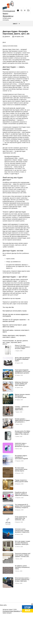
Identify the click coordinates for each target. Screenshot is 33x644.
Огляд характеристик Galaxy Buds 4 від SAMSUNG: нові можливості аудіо (21, 534)
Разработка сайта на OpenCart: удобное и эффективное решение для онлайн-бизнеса (22, 510)
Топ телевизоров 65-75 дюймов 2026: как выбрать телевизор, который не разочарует (23, 522)
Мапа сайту (3, 621)
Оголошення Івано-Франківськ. (11, 627)
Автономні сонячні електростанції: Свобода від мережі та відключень (22, 546)
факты (20, 358)
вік (16, 356)
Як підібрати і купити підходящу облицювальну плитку (22, 583)
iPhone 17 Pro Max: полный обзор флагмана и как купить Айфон (22, 362)
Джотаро (19, 356)
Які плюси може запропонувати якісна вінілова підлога (21, 485)
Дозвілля (7, 52)
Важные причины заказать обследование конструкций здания (23, 411)
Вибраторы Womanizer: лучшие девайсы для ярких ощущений (22, 399)
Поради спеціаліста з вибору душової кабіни (21, 496)
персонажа (14, 358)
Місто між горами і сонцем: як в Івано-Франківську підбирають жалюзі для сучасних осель (23, 559)
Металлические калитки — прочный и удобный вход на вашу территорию (23, 595)
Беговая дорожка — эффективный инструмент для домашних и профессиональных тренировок (22, 437)
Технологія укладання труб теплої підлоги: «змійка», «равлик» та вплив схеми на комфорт (23, 571)
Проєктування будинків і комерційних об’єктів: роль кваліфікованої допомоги (23, 387)
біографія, (11, 356)
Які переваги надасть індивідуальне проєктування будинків (21, 473)
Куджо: (8, 358)
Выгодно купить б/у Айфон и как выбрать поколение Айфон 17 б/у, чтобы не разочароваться (23, 449)
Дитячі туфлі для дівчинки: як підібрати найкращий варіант (23, 375)
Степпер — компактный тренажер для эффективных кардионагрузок (22, 424)
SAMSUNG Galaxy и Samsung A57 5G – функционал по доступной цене (22, 461)
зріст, (4, 358)
